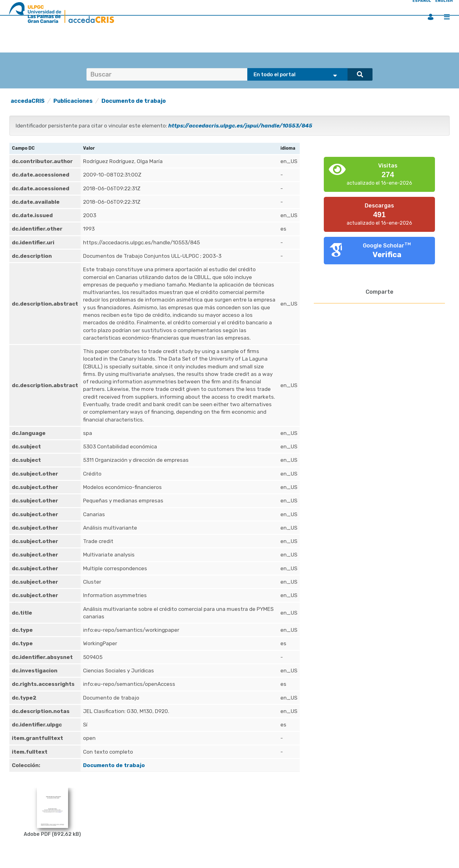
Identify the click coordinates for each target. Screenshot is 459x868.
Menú (447, 17)
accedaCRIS (28, 101)
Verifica (387, 255)
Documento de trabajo (134, 101)
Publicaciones (73, 101)
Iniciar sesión (431, 17)
